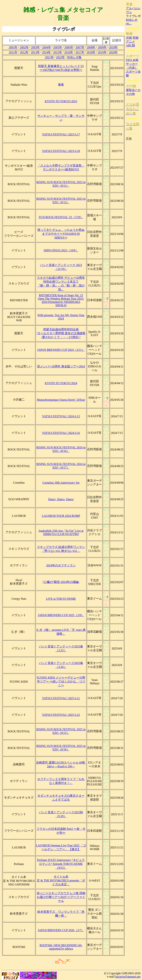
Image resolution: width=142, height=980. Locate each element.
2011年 (13, 52)
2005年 (58, 47)
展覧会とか (133, 90)
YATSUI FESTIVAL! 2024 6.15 (61, 416)
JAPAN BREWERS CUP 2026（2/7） (61, 930)
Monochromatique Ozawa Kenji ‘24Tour (61, 400)
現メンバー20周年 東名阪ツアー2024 (61, 366)
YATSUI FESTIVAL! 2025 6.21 (61, 698)
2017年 (80, 52)
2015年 (58, 52)
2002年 (24, 47)
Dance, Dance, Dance (61, 499)
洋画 (129, 38)
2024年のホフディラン (61, 565)
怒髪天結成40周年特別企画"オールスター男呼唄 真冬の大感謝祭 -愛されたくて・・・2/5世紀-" (61, 333)
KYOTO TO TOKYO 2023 (61, 101)
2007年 (80, 47)
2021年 (49, 57)
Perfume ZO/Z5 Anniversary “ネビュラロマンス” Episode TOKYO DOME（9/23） (61, 864)
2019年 (102, 52)
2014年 (46, 52)
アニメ (130, 42)
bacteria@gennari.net (128, 977)
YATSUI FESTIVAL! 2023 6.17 (61, 134)
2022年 (60, 57)
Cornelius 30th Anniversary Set (61, 483)
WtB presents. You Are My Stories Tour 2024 (61, 317)
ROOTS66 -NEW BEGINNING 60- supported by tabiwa (61, 947)
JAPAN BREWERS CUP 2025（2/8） (61, 615)
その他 (130, 94)
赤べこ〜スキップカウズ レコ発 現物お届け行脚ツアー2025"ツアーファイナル (61, 897)
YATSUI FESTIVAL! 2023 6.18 (61, 151)
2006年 (69, 47)
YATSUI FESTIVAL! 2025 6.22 (61, 715)
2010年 (113, 47)
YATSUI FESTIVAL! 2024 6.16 (61, 433)
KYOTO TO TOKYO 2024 (61, 383)
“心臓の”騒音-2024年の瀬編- (61, 582)
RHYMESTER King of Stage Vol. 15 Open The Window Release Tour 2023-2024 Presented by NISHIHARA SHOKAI (61, 300)
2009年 (102, 47)
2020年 (113, 52)
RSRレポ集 (74, 57)
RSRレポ (132, 20)
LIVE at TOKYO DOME (61, 599)
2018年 (91, 52)
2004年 (47, 47)
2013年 (35, 52)
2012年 (24, 52)
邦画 (136, 38)
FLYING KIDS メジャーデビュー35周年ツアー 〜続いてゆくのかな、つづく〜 (61, 681)
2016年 (69, 52)
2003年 (35, 47)
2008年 (91, 47)
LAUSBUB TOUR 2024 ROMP (61, 516)
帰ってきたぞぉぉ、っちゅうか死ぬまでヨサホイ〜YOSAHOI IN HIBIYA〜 (61, 234)
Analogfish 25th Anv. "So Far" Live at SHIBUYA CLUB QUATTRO (61, 532)
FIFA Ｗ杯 (132, 60)
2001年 (13, 47)
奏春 (61, 84)
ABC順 (130, 45)
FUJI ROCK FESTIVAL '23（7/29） (61, 217)
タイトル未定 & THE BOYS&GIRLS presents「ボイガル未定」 (61, 880)
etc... (129, 23)
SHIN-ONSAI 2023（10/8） (61, 250)
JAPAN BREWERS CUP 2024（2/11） (61, 350)
